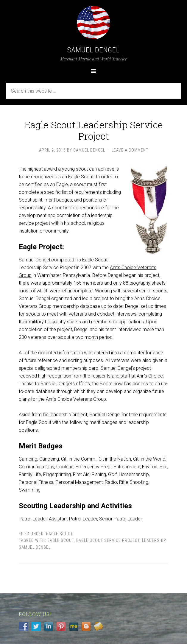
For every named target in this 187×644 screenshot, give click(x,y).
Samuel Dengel (93, 50)
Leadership (154, 540)
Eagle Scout (60, 534)
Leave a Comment (130, 150)
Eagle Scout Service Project (108, 540)
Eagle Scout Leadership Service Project (94, 130)
